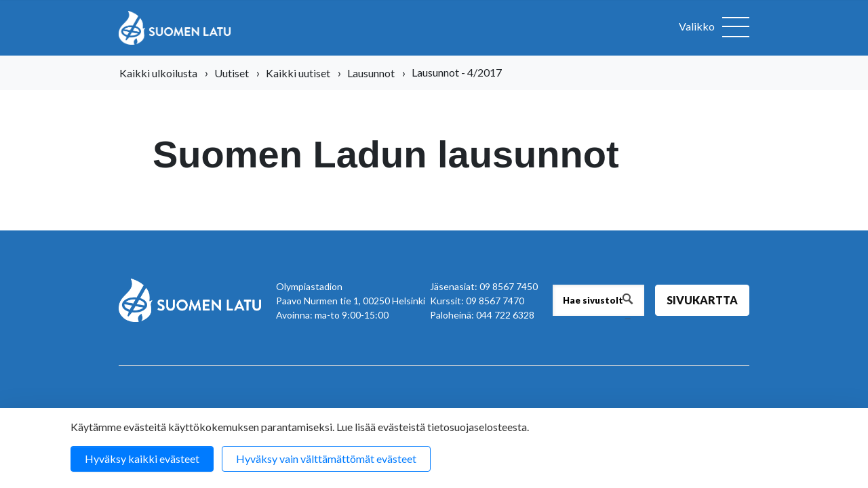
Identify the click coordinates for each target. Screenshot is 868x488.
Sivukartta (702, 300)
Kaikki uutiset (298, 73)
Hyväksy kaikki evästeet (142, 459)
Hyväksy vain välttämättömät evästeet (326, 459)
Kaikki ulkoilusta (158, 73)
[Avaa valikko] (714, 28)
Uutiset (232, 73)
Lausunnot (371, 73)
